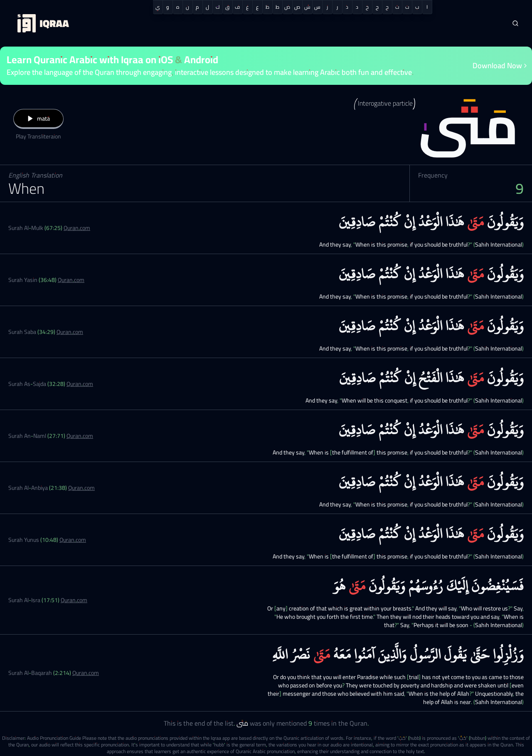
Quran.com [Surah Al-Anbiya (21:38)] (81, 488)
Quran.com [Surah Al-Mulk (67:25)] (77, 228)
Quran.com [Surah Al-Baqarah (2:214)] (86, 673)
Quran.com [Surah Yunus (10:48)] (73, 540)
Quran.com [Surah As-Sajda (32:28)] (80, 384)
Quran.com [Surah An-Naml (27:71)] (80, 436)
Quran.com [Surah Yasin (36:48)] (71, 280)
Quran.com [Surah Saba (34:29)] (70, 332)
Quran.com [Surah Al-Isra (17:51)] (74, 600)
